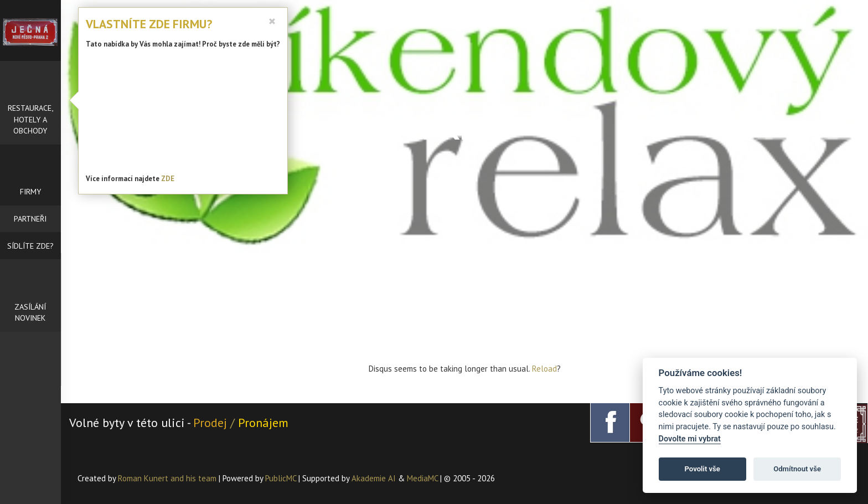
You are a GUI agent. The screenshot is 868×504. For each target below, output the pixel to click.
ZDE (168, 179)
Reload (544, 369)
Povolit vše (702, 469)
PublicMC (281, 478)
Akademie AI (374, 478)
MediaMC (422, 478)
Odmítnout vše (797, 469)
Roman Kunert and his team (168, 478)
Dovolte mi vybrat (690, 439)
